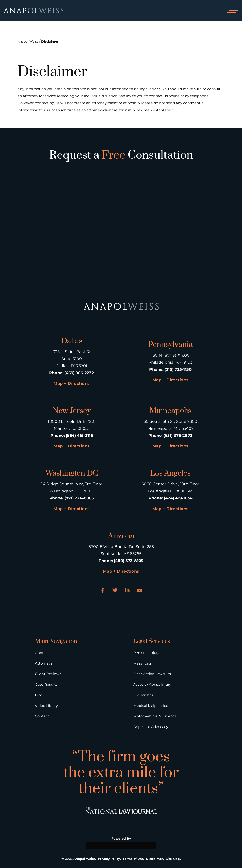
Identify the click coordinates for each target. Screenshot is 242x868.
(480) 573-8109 (129, 561)
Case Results (46, 685)
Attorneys (44, 663)
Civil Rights (143, 695)
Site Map (173, 859)
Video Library (46, 706)
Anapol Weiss (28, 41)
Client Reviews (48, 674)
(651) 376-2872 (178, 436)
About (41, 653)
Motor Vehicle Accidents (155, 716)
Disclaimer (50, 41)
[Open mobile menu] (231, 11)
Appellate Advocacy (151, 727)
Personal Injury (146, 653)
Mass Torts (142, 663)
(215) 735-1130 (178, 369)
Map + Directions (72, 384)
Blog (39, 695)
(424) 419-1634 (178, 498)
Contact (42, 716)
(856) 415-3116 (79, 436)
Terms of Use (133, 859)
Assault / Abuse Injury (152, 685)
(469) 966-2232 (79, 373)
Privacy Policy (109, 859)
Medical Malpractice (151, 706)
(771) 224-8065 (79, 498)
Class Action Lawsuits (152, 674)
